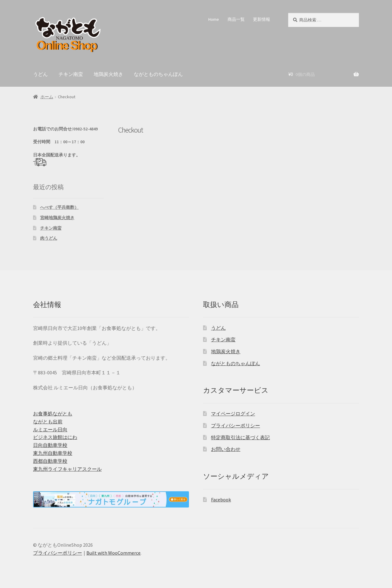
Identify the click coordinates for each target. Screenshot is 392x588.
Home (214, 19)
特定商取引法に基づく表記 (240, 437)
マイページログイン (233, 414)
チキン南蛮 (71, 74)
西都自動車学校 (50, 461)
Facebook (221, 500)
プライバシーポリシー (236, 425)
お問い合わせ (226, 449)
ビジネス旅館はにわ (55, 437)
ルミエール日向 (50, 429)
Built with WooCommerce (113, 553)
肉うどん (49, 238)
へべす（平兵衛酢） (59, 207)
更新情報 (262, 19)
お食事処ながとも (53, 414)
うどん (40, 74)
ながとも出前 (48, 421)
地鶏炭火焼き (108, 74)
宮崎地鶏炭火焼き (57, 218)
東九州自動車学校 (53, 453)
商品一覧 (236, 19)
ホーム (47, 97)
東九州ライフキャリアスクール (67, 469)
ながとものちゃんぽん (158, 74)
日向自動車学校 (50, 445)
